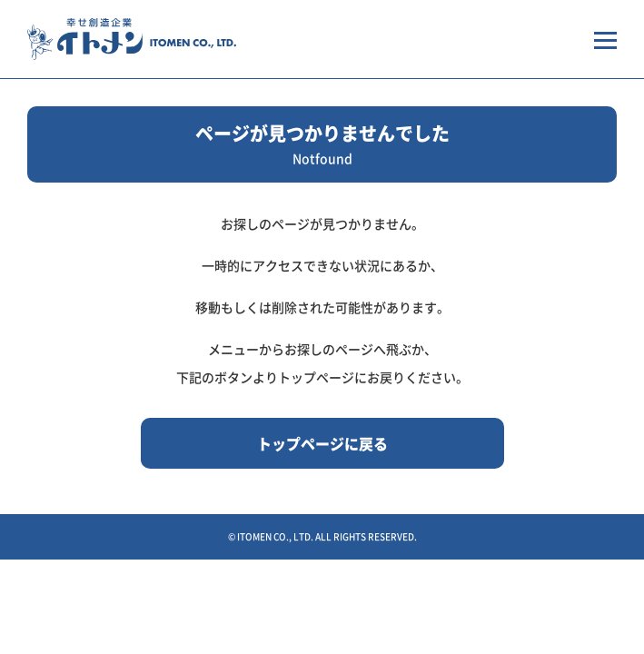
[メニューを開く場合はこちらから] (605, 39)
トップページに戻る (322, 443)
